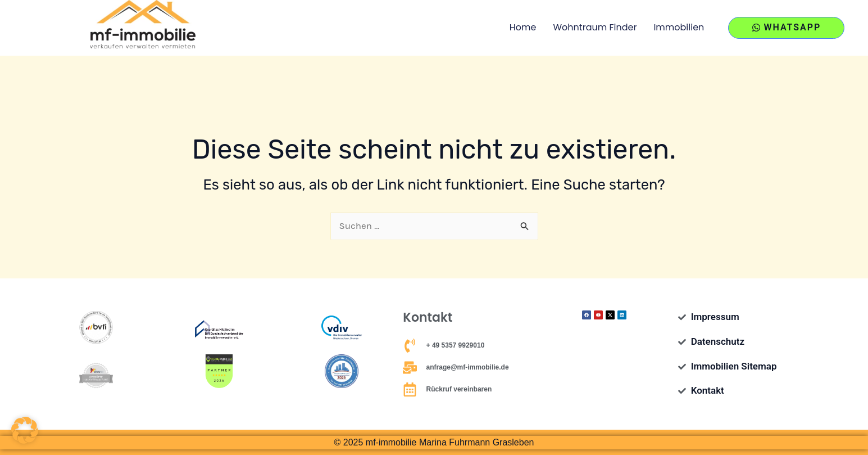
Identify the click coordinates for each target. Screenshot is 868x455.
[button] (25, 430)
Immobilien (679, 27)
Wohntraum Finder (595, 27)
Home (523, 27)
